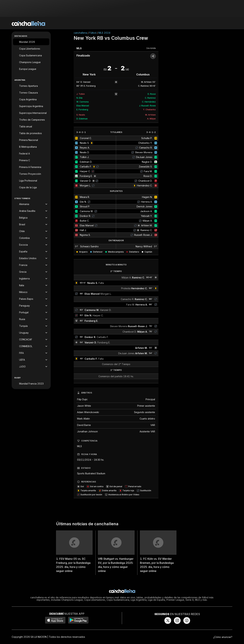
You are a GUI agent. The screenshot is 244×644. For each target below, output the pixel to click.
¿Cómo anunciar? (223, 637)
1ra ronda (151, 48)
